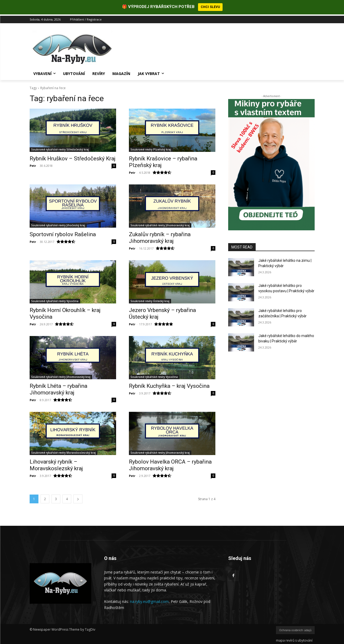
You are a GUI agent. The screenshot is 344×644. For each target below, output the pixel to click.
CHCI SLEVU (210, 7)
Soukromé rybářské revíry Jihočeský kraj (58, 224)
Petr (33, 164)
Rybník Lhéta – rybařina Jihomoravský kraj (58, 388)
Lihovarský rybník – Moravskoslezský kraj (56, 464)
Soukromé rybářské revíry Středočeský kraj (60, 148)
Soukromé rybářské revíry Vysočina (55, 300)
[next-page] (78, 498)
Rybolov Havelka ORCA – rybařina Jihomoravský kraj (170, 464)
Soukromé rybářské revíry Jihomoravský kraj (160, 224)
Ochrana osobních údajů (295, 629)
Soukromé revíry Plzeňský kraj (151, 148)
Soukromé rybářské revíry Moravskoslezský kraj (64, 451)
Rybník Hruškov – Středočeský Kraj (73, 157)
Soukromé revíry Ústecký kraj (150, 300)
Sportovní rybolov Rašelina (63, 233)
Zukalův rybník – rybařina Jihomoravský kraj (160, 236)
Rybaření (47, 87)
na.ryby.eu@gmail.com (149, 600)
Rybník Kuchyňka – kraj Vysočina (169, 385)
